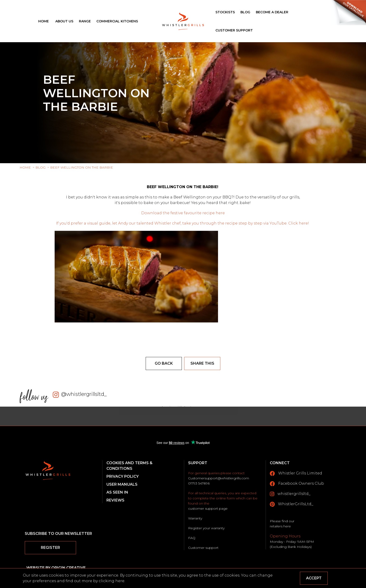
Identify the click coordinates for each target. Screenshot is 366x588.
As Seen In (117, 492)
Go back (164, 363)
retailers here (280, 526)
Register (50, 548)
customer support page (208, 508)
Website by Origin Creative (56, 568)
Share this (202, 363)
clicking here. (112, 581)
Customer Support (234, 30)
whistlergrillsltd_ (290, 494)
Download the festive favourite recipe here (183, 213)
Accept (314, 578)
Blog (245, 12)
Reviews (115, 500)
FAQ (192, 538)
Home (44, 21)
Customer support (203, 548)
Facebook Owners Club (297, 484)
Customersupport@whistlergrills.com (219, 478)
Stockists (225, 12)
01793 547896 (199, 483)
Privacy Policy (123, 476)
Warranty (195, 518)
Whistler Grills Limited (296, 474)
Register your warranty (206, 528)
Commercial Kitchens (117, 21)
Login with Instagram (183, 408)
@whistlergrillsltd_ (84, 394)
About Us (64, 21)
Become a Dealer (272, 12)
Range (85, 21)
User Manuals (122, 484)
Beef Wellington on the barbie (82, 167)
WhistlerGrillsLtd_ (292, 504)
